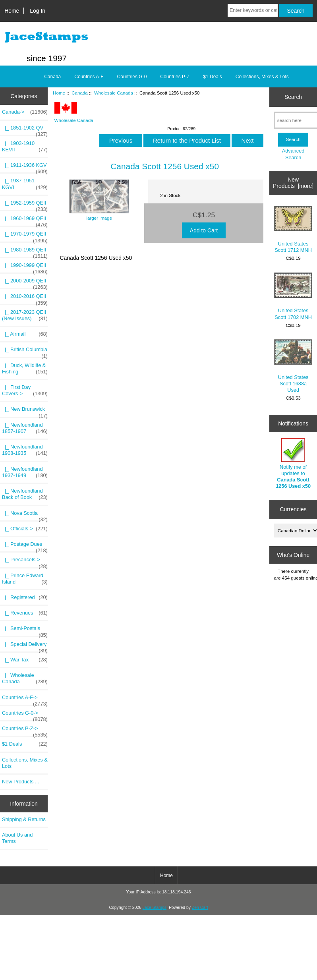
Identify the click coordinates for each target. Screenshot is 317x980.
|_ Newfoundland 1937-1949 (25, 472)
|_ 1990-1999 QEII (25, 267)
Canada (80, 93)
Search (293, 97)
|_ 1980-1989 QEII (25, 252)
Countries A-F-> (25, 700)
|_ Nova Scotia (25, 515)
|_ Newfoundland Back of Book (25, 494)
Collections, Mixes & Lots (262, 77)
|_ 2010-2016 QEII (25, 298)
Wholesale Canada (114, 93)
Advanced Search (293, 154)
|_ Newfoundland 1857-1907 (25, 428)
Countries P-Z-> (25, 731)
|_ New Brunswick (25, 411)
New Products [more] (293, 183)
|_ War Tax (25, 660)
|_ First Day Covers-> (25, 390)
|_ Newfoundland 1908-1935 (25, 450)
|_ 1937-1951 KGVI (25, 184)
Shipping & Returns (24, 819)
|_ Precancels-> (25, 562)
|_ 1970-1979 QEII (25, 236)
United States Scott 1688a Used (293, 366)
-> (25, 112)
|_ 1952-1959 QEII (25, 205)
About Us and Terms (17, 838)
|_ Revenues (25, 613)
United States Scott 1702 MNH (293, 296)
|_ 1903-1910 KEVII (25, 147)
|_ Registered (25, 597)
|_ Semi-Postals (25, 630)
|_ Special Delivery (25, 646)
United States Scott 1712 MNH (293, 230)
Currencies (293, 509)
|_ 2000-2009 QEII (25, 283)
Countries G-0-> (25, 715)
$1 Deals (212, 77)
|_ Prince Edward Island (25, 579)
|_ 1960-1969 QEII (25, 220)
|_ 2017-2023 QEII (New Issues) (25, 315)
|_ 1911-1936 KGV (25, 167)
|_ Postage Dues (25, 546)
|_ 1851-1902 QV (25, 130)
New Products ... (21, 782)
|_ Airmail (25, 334)
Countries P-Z (175, 77)
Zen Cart (200, 908)
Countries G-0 (132, 77)
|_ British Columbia (25, 352)
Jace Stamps (155, 908)
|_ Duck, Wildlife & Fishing (25, 369)
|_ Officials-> (25, 529)
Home (12, 11)
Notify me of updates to (293, 464)
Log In (38, 11)
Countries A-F (89, 77)
